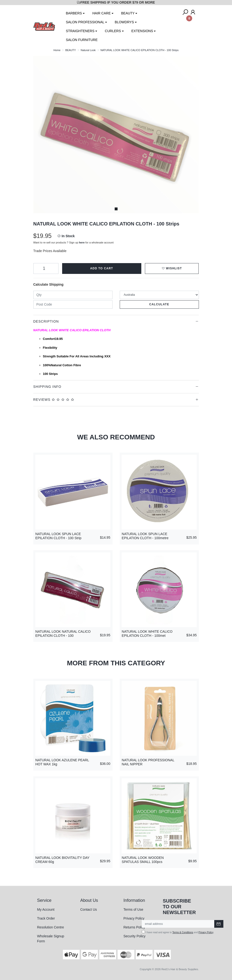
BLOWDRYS (124, 22)
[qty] (73, 295)
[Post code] (73, 304)
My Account (46, 909)
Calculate (159, 304)
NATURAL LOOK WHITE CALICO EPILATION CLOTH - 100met (147, 634)
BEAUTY (128, 13)
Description (46, 321)
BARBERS (74, 13)
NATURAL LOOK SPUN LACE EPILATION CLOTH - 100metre (145, 536)
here (82, 242)
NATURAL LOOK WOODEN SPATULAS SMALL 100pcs (143, 860)
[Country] (159, 295)
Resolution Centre (51, 927)
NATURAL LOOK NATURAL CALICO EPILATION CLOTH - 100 (63, 634)
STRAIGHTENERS (80, 31)
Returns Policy (134, 927)
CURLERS (113, 31)
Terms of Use (133, 909)
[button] (172, 269)
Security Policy (135, 936)
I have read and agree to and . (178, 932)
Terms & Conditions (183, 932)
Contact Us (89, 909)
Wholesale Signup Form (51, 939)
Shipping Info (47, 387)
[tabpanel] (116, 135)
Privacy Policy (134, 918)
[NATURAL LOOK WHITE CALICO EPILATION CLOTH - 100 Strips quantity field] (46, 269)
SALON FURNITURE (82, 40)
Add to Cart (102, 268)
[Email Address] (178, 924)
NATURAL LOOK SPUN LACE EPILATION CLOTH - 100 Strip (58, 536)
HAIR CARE (101, 13)
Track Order (46, 918)
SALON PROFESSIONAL (85, 22)
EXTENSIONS (142, 31)
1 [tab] (116, 209)
